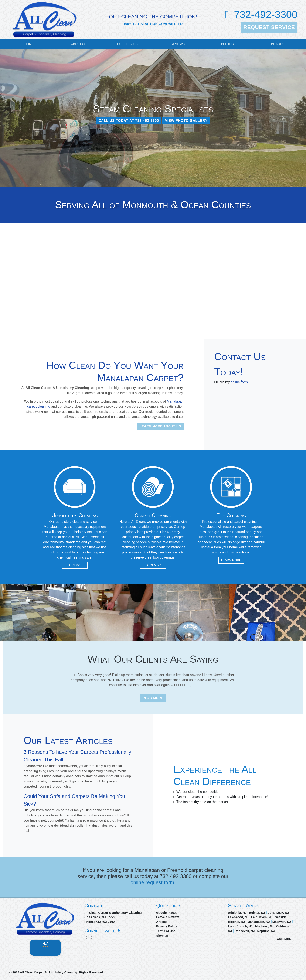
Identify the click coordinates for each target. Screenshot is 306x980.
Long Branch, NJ (240, 926)
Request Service (269, 27)
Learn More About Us (160, 426)
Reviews (178, 44)
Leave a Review (167, 917)
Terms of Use (166, 931)
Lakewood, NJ (238, 917)
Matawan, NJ (282, 922)
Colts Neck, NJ (278, 913)
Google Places (167, 913)
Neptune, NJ (266, 931)
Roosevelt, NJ (244, 931)
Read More (153, 698)
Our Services (128, 44)
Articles (162, 922)
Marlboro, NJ (264, 926)
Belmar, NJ (257, 913)
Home (29, 44)
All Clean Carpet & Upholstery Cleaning (49, 972)
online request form (152, 882)
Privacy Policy (167, 926)
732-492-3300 (266, 15)
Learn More (75, 565)
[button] (23, 118)
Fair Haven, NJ (262, 917)
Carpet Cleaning (153, 515)
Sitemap (162, 936)
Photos (227, 44)
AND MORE (285, 939)
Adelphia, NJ (237, 913)
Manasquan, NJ (259, 922)
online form (239, 382)
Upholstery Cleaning (75, 515)
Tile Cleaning (231, 515)
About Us (79, 44)
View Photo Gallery (186, 121)
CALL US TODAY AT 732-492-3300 (129, 121)
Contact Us (277, 44)
